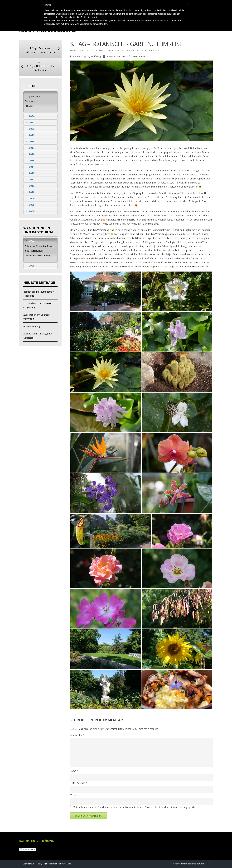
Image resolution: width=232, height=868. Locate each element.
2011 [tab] (30, 186)
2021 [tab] (30, 129)
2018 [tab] (30, 141)
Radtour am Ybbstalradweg (37, 255)
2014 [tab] (30, 167)
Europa (84, 50)
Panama (29, 106)
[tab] (40, 93)
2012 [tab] (30, 180)
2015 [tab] (30, 161)
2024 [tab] (30, 116)
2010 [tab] (30, 192)
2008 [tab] (30, 205)
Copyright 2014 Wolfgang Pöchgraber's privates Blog (47, 864)
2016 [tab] (30, 154)
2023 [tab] (30, 122)
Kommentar (77, 735)
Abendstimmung (32, 326)
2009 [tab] (30, 199)
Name (74, 771)
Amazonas (30, 101)
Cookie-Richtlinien (82, 17)
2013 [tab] (30, 173)
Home (73, 50)
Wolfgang (96, 56)
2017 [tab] (30, 148)
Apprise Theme (180, 864)
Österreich (97, 50)
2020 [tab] (30, 266)
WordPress (204, 864)
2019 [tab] (30, 135)
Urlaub (110, 50)
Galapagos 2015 (32, 96)
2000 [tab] (30, 211)
